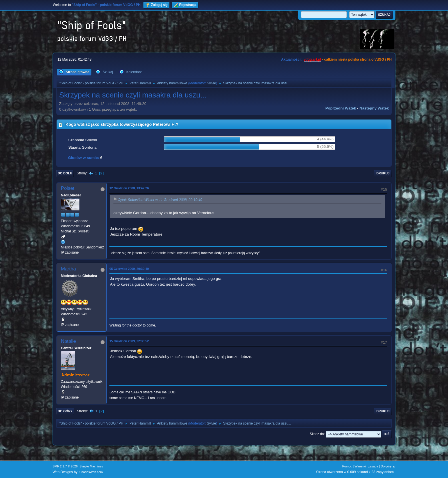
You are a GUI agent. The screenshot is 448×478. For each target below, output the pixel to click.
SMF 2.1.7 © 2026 (65, 466)
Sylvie (211, 83)
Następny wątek (374, 108)
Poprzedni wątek (341, 108)
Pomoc (347, 466)
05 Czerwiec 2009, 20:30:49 (129, 269)
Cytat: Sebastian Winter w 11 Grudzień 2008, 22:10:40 (160, 200)
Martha (68, 269)
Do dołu (65, 173)
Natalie (68, 341)
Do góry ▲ (388, 466)
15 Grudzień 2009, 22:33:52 (129, 341)
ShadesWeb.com (91, 472)
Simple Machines (91, 466)
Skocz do (317, 434)
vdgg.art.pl (312, 59)
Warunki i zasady (366, 466)
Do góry (65, 411)
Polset (68, 188)
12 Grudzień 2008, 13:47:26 (129, 188)
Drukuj (383, 173)
